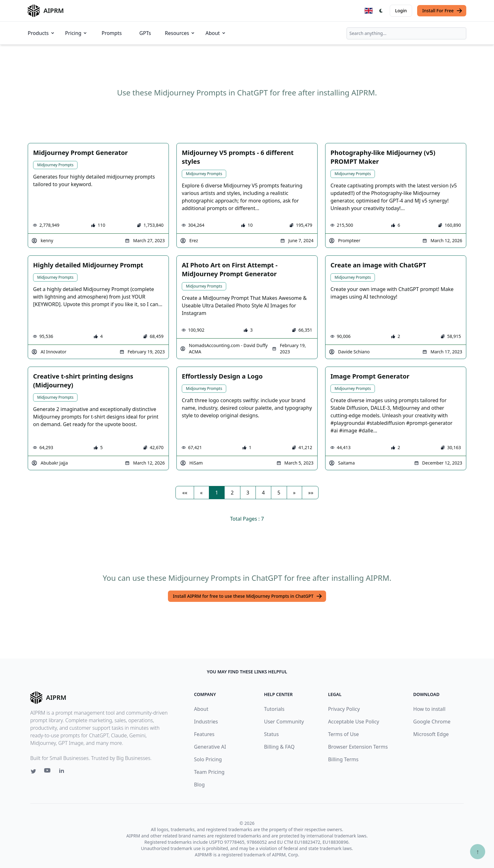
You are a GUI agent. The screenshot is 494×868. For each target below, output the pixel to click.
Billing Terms (343, 759)
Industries (206, 722)
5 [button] (279, 493)
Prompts (112, 33)
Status (271, 734)
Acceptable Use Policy (353, 722)
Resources (180, 33)
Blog (199, 785)
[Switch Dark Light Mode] (381, 11)
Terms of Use (343, 734)
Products (41, 33)
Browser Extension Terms (358, 747)
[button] (185, 493)
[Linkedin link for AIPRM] (63, 772)
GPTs (145, 33)
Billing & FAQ (279, 747)
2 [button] (232, 493)
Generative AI (210, 747)
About (216, 33)
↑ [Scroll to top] (478, 851)
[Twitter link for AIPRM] (33, 771)
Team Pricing (209, 772)
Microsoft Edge (431, 734)
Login (401, 11)
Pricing (77, 33)
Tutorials (274, 709)
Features (204, 734)
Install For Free (442, 11)
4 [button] (263, 493)
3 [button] (248, 493)
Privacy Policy (344, 709)
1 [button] (217, 493)
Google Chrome (432, 722)
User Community (284, 722)
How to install (429, 709)
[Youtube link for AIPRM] (48, 772)
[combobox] (406, 33)
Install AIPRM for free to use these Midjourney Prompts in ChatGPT (248, 596)
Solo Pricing (208, 759)
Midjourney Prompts (55, 165)
